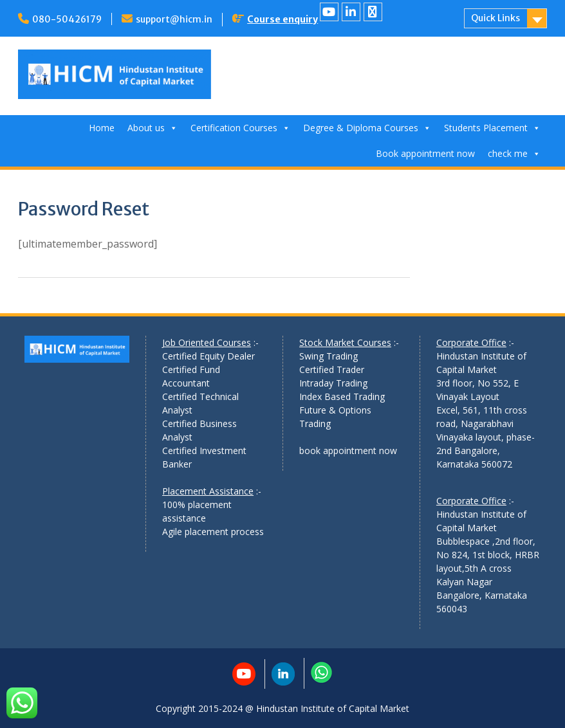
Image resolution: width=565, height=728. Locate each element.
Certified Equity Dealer (208, 356)
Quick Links (496, 18)
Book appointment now (425, 153)
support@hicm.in (174, 19)
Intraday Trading (333, 383)
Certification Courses (240, 128)
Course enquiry (282, 19)
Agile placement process (213, 532)
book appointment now (348, 450)
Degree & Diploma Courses (367, 128)
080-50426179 (67, 19)
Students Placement (492, 128)
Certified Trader (332, 369)
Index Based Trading (342, 396)
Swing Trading (329, 356)
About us (153, 128)
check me (514, 153)
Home (102, 128)
